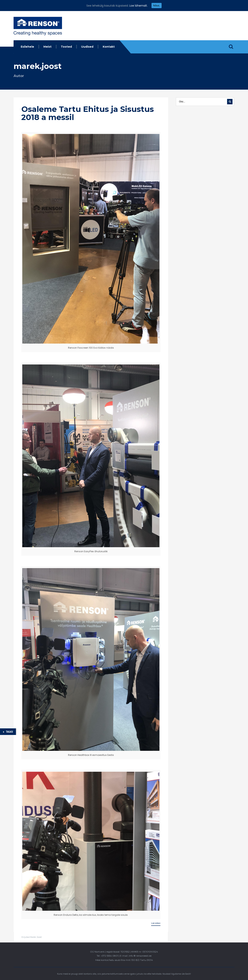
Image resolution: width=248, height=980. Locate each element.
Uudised (87, 47)
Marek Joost (36, 937)
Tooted (66, 47)
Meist (47, 47)
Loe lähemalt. (139, 6)
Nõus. (157, 6)
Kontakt (109, 47)
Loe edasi (156, 923)
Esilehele (27, 47)
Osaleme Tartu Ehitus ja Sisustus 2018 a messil (88, 113)
